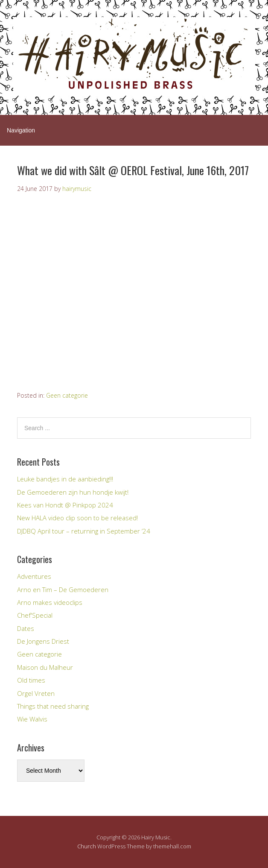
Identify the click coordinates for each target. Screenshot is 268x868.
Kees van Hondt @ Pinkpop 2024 (65, 505)
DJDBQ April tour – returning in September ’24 (84, 531)
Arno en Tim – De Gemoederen (63, 589)
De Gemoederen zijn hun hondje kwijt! (73, 492)
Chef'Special (35, 615)
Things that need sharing (53, 706)
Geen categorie (67, 395)
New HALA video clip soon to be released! (77, 518)
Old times (31, 680)
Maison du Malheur (45, 667)
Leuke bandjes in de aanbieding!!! (65, 479)
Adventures (34, 576)
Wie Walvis (32, 719)
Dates (26, 628)
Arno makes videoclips (50, 602)
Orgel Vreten (36, 693)
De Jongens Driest (43, 641)
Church (87, 846)
